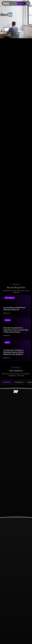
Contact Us (21, 3)
